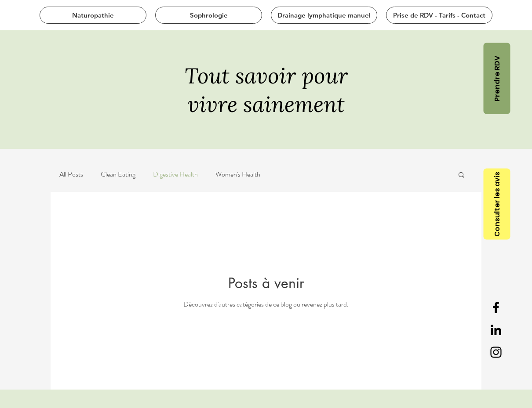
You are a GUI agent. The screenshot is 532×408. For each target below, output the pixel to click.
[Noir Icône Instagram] (496, 352)
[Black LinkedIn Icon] (496, 330)
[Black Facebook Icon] (496, 307)
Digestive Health (175, 174)
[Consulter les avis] (497, 204)
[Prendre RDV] (497, 78)
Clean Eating (118, 174)
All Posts (71, 174)
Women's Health (238, 174)
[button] (461, 175)
